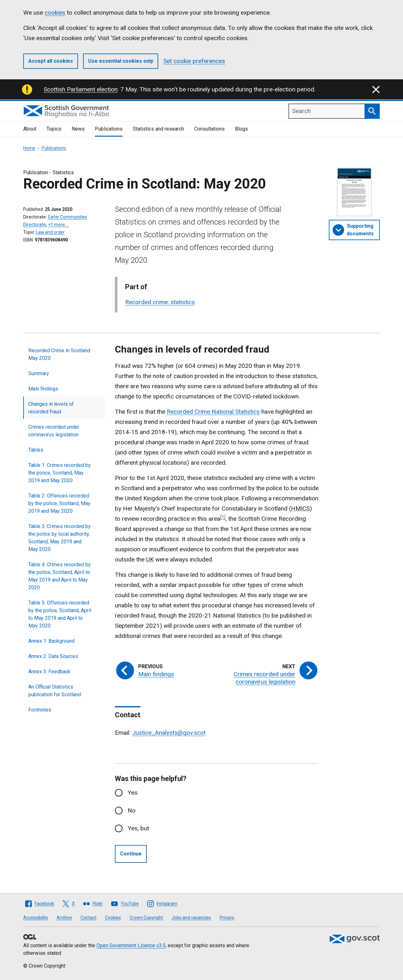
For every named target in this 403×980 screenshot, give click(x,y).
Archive (64, 918)
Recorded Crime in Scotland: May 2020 (60, 354)
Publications (109, 129)
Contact (88, 918)
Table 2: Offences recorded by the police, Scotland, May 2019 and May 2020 (59, 503)
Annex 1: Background (51, 641)
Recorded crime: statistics (160, 302)
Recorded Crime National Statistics (213, 412)
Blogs (241, 129)
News (78, 129)
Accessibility (36, 918)
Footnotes (40, 710)
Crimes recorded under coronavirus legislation (54, 431)
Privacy (227, 918)
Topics (54, 129)
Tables (36, 450)
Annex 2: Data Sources (53, 656)
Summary (39, 373)
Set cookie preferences (194, 61)
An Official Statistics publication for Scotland (55, 691)
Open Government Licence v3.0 (131, 945)
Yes (133, 793)
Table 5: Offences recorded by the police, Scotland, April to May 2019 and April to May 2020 (60, 614)
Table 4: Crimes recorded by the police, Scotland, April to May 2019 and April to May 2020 (60, 576)
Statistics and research (158, 129)
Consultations (209, 129)
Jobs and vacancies (191, 918)
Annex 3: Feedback (49, 672)
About (30, 129)
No (132, 810)
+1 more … (58, 225)
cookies (55, 13)
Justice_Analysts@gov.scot (169, 733)
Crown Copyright (146, 918)
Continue (131, 854)
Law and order (50, 232)
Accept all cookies (51, 61)
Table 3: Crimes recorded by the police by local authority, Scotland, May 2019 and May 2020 (60, 538)
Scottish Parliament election (81, 89)
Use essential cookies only (121, 61)
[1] (223, 517)
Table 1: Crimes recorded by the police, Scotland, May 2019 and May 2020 (60, 473)
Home (29, 148)
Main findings (43, 389)
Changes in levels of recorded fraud (51, 408)
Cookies (113, 918)
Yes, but (138, 828)
